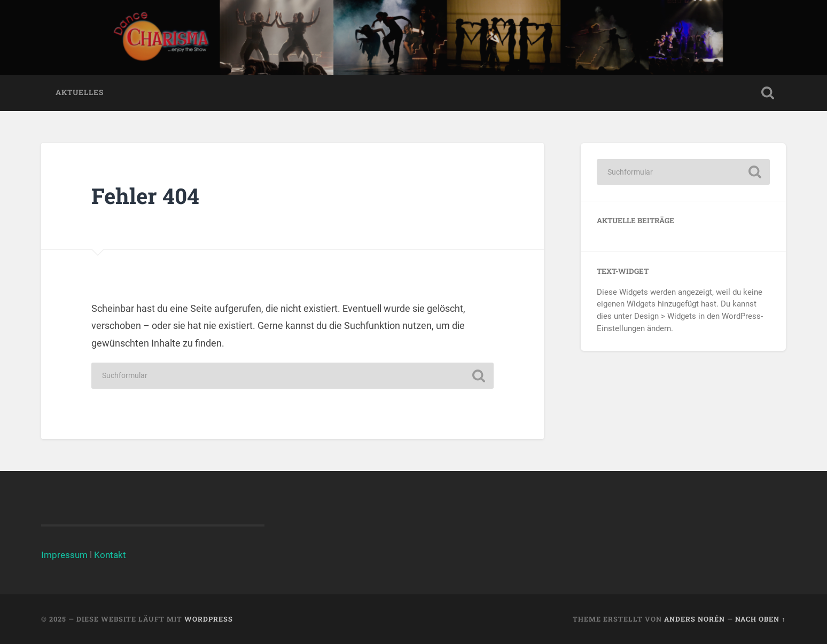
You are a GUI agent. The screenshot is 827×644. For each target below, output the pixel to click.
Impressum (64, 555)
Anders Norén (695, 619)
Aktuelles (80, 92)
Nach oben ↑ (760, 619)
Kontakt (110, 555)
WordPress (209, 619)
